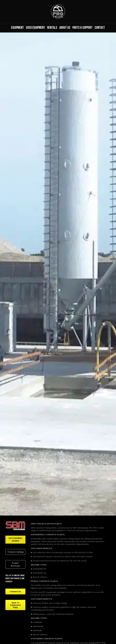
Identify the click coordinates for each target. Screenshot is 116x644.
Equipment (17, 28)
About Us (65, 28)
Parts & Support (82, 28)
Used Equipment (35, 28)
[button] (15, 552)
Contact (100, 28)
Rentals (52, 28)
